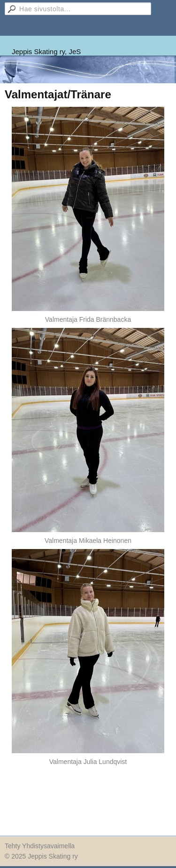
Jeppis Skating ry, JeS (46, 52)
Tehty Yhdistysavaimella (40, 846)
